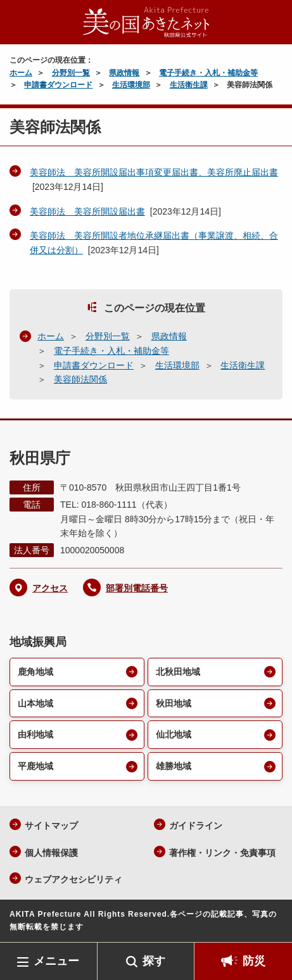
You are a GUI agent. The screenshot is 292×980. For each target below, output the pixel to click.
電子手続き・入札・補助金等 (208, 73)
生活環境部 (131, 85)
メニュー (56, 961)
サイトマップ (51, 826)
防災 (254, 961)
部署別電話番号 (137, 588)
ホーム (21, 73)
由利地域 (35, 734)
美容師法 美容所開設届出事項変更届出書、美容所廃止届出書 (154, 172)
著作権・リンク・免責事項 (222, 853)
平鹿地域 (35, 766)
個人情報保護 (51, 853)
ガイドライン (196, 826)
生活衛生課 (189, 85)
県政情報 (124, 73)
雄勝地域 (174, 766)
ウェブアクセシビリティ (73, 879)
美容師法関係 (80, 379)
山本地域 (35, 703)
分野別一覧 (71, 73)
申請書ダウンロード (58, 85)
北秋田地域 (178, 672)
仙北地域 (174, 734)
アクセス (50, 588)
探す (154, 961)
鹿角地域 (35, 672)
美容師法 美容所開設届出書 (87, 211)
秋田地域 (174, 703)
